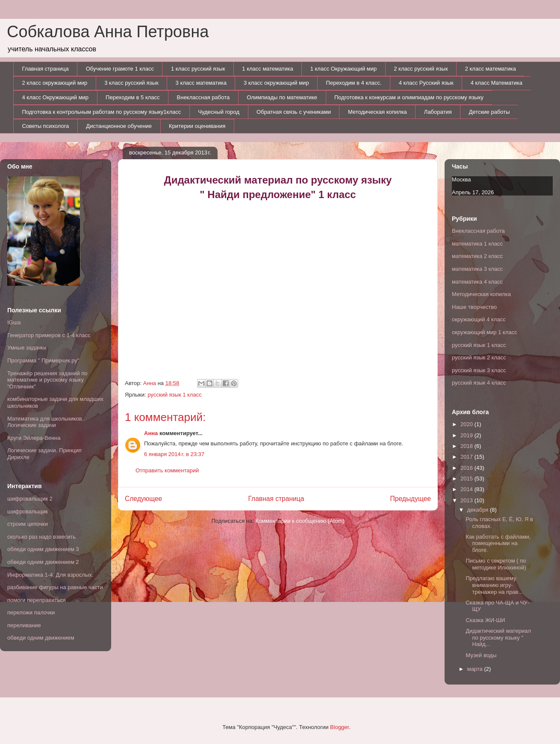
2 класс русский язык (421, 69)
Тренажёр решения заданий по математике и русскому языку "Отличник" (47, 380)
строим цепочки (28, 524)
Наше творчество (474, 307)
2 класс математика (491, 69)
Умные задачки (27, 348)
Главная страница (46, 69)
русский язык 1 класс (174, 395)
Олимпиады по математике (282, 97)
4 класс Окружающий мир (56, 97)
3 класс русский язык (131, 83)
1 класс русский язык (198, 69)
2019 (467, 435)
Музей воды (481, 655)
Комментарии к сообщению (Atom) (300, 521)
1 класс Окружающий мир (344, 69)
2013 (467, 500)
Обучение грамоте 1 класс (120, 69)
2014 (467, 489)
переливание (24, 625)
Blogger (339, 727)
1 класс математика (267, 69)
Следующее (143, 499)
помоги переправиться (37, 600)
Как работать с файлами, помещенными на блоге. (498, 543)
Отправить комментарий (167, 470)
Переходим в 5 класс (133, 97)
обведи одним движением (41, 638)
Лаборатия (438, 112)
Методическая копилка (377, 112)
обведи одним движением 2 (43, 562)
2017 (467, 457)
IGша (14, 322)
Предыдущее (411, 499)
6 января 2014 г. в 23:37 (174, 454)
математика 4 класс (477, 282)
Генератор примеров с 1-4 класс (49, 335)
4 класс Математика (497, 83)
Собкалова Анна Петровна (108, 32)
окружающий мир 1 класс (485, 332)
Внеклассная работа (203, 97)
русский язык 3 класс (479, 370)
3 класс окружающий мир (276, 83)
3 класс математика (201, 83)
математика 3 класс (477, 269)
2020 (467, 424)
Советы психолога (46, 126)
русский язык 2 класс (479, 357)
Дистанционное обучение (119, 126)
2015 (467, 479)
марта (476, 669)
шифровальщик (28, 511)
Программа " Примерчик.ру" (43, 360)
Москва (461, 179)
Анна (151, 433)
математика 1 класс (477, 244)
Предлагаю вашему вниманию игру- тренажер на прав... (494, 585)
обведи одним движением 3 (43, 549)
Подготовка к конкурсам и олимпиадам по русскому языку (409, 97)
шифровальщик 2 (30, 499)
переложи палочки (31, 612)
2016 (467, 468)
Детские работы (489, 112)
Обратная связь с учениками (294, 112)
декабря (479, 510)
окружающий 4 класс (479, 319)
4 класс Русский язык (426, 83)
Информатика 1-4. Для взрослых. (50, 575)
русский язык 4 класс (479, 383)
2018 (467, 446)
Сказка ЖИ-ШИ (485, 620)
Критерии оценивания (197, 126)
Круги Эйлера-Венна (34, 438)
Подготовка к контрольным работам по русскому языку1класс (102, 112)
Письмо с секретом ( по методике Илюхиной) (496, 564)
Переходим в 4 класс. (354, 83)
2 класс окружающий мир (55, 83)
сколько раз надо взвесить (41, 537)
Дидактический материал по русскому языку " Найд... (498, 637)
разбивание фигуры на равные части (55, 587)
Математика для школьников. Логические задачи (45, 422)
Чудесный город (219, 112)
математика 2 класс (477, 256)
